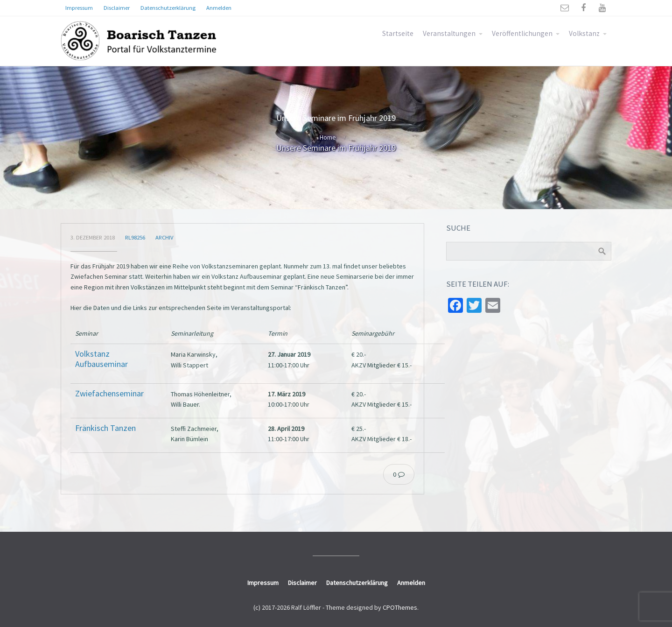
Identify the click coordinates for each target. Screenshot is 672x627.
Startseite (398, 33)
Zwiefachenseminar (109, 393)
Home (328, 137)
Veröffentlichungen (522, 33)
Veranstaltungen (449, 33)
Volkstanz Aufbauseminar (101, 359)
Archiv (164, 237)
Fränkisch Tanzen (105, 428)
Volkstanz (584, 33)
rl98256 (135, 237)
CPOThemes (400, 607)
